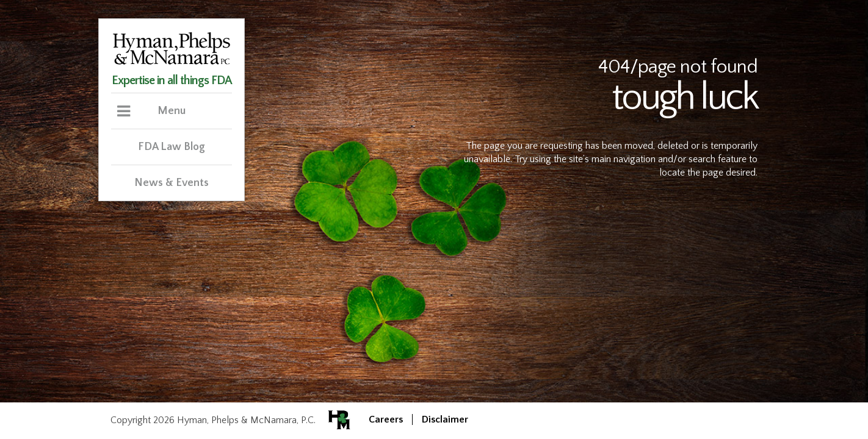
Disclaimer (445, 419)
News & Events (172, 183)
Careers (386, 419)
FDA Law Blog (172, 147)
